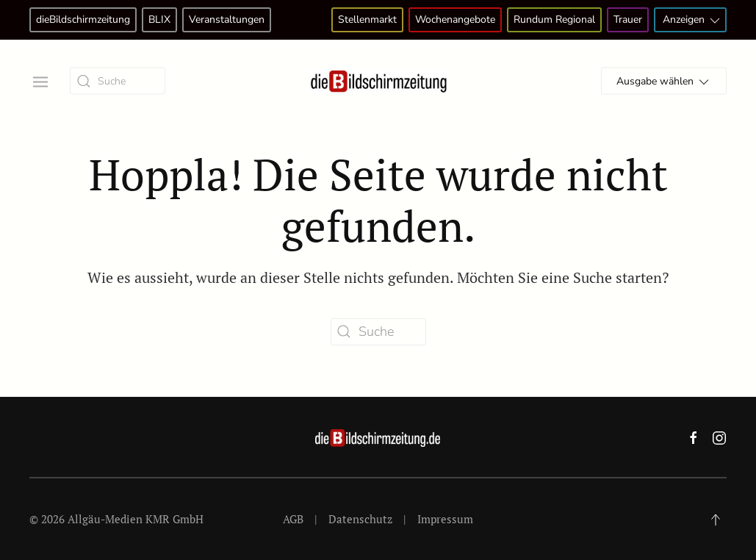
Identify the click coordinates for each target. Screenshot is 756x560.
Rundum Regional (554, 19)
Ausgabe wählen (664, 82)
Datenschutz (360, 519)
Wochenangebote (455, 19)
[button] (39, 80)
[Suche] (118, 81)
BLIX (159, 19)
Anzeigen (692, 20)
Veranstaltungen (227, 19)
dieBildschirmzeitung (83, 19)
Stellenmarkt (367, 19)
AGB (293, 519)
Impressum (445, 519)
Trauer (628, 19)
